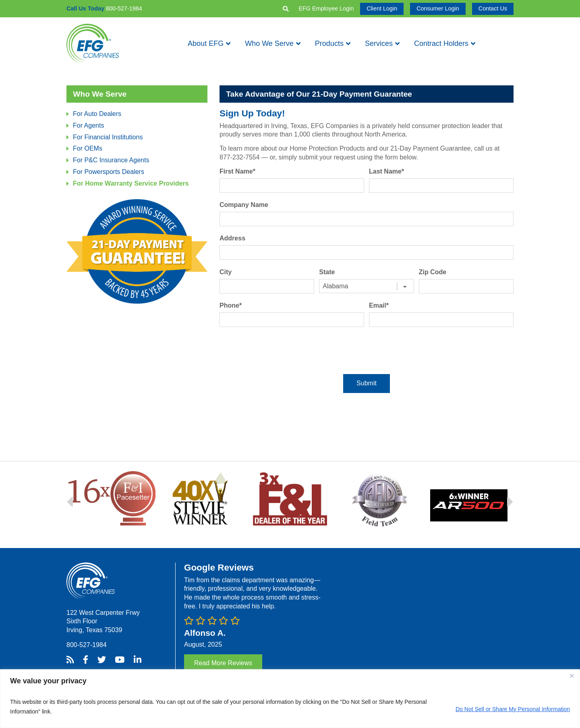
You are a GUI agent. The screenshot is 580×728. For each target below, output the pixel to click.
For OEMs (88, 148)
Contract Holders (441, 43)
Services (379, 43)
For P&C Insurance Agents (111, 160)
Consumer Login (438, 8)
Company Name (244, 205)
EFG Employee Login (326, 8)
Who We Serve (269, 43)
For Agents (88, 125)
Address (232, 238)
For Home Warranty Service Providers (131, 183)
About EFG (206, 43)
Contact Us (493, 8)
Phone (231, 305)
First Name (237, 171)
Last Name (386, 171)
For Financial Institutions (108, 137)
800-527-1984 (87, 645)
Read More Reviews (223, 663)
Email (379, 305)
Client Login (382, 8)
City (226, 272)
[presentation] (367, 350)
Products (329, 43)
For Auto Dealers (97, 114)
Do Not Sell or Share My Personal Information (513, 709)
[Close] (572, 676)
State (327, 272)
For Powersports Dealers (109, 172)
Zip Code (433, 272)
